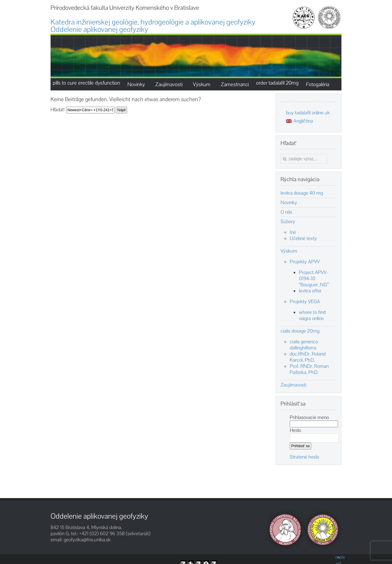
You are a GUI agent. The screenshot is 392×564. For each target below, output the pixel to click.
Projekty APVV (305, 262)
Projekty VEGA (305, 301)
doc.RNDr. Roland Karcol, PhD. (308, 357)
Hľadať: (58, 110)
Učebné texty (303, 238)
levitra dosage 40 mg (302, 193)
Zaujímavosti (293, 385)
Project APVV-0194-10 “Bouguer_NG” (314, 278)
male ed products (338, 557)
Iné (293, 232)
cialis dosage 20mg (300, 331)
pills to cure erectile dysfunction (86, 83)
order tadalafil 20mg (277, 83)
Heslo (295, 430)
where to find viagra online (312, 315)
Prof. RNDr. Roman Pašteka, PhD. (309, 369)
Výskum (289, 251)
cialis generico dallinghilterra (304, 345)
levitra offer (310, 291)
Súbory (288, 222)
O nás (286, 212)
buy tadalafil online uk (308, 113)
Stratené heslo (304, 457)
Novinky (289, 203)
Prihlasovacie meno (309, 417)
